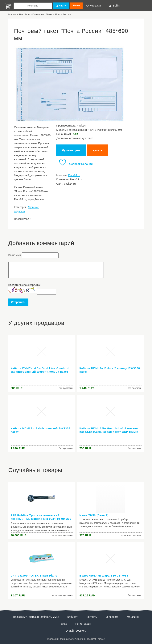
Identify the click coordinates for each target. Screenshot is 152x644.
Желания (94, 6)
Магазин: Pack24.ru (19, 14)
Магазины (133, 617)
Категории (38, 14)
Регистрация (83, 624)
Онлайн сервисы (76, 631)
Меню (76, 6)
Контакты (92, 617)
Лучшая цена (71, 150)
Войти (115, 6)
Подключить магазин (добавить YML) (36, 617)
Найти (61, 6)
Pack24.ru (74, 175)
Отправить (18, 302)
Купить (97, 150)
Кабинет (72, 617)
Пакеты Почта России (58, 14)
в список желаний (74, 164)
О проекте (112, 617)
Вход (64, 624)
